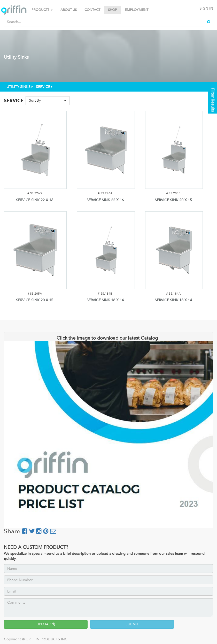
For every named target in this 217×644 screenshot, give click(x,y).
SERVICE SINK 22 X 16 (35, 200)
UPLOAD (46, 624)
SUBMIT (132, 624)
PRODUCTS (42, 10)
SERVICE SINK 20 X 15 (173, 200)
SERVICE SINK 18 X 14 (105, 300)
